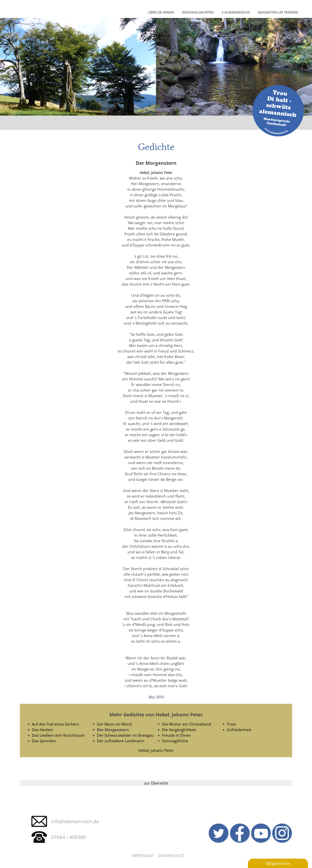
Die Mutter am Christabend (187, 724)
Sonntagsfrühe (175, 741)
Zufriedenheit (239, 730)
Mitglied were (278, 863)
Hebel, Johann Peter (156, 172)
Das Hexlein (42, 730)
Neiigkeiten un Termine (278, 12)
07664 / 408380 (69, 837)
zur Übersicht (156, 783)
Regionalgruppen (198, 12)
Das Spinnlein (44, 741)
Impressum (142, 856)
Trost (231, 724)
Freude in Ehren (176, 735)
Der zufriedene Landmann (121, 741)
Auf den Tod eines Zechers (55, 724)
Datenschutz (171, 856)
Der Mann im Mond (114, 724)
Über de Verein (161, 12)
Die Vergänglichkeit (179, 730)
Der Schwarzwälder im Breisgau (125, 735)
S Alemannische (236, 12)
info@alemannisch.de (75, 821)
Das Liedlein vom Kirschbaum (58, 735)
